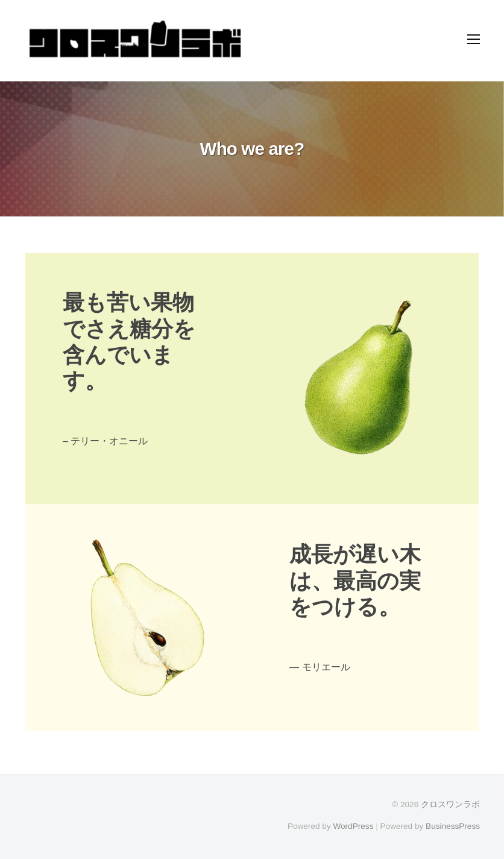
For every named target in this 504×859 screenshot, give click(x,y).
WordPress (353, 826)
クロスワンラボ (450, 804)
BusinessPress (453, 826)
